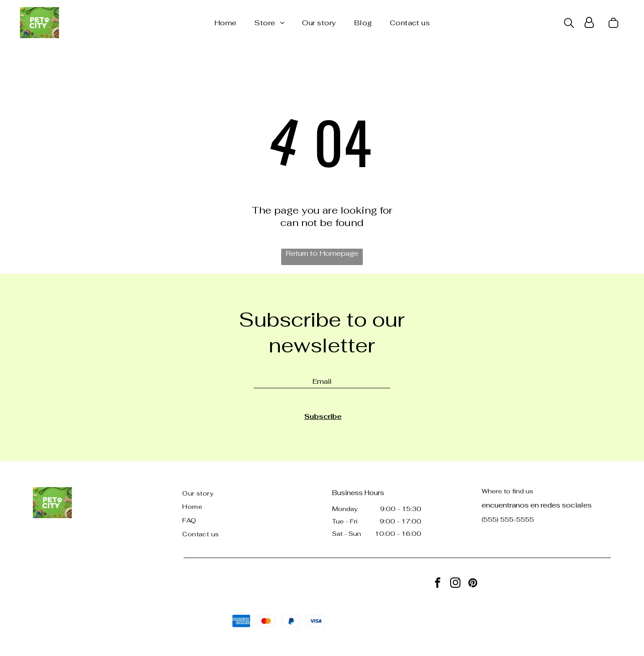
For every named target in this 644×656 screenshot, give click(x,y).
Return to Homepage (322, 253)
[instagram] (455, 584)
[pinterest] (473, 584)
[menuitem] (226, 23)
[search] (569, 24)
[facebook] (438, 584)
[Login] (589, 23)
